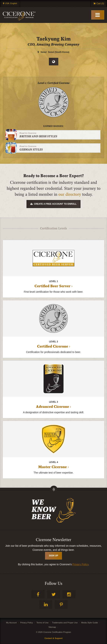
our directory (70, 194)
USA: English (11, 3)
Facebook (38, 594)
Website (54, 62)
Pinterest (61, 604)
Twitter (54, 594)
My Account (11, 623)
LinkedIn (46, 604)
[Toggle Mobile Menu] (98, 15)
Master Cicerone (52, 467)
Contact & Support (53, 638)
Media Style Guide (90, 623)
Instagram (69, 594)
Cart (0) (100, 4)
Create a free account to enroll (55, 204)
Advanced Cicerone (52, 407)
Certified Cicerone (53, 346)
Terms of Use (43, 623)
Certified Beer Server (52, 286)
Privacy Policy (80, 564)
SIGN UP (53, 556)
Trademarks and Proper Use (65, 623)
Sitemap (52, 627)
